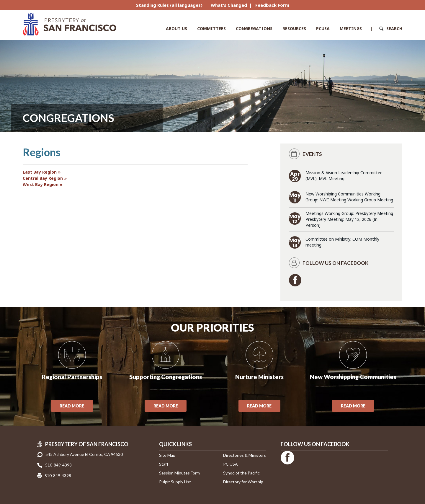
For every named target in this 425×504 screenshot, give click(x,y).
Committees (211, 28)
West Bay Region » (42, 184)
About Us (176, 28)
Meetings (351, 28)
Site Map (167, 455)
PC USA (231, 464)
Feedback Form (272, 5)
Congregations (254, 28)
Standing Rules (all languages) (169, 5)
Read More (72, 406)
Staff (164, 464)
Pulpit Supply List (175, 482)
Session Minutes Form (179, 473)
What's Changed (229, 5)
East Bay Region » (42, 172)
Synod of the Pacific (241, 473)
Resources (294, 28)
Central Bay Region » (45, 178)
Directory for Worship (243, 482)
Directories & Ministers (245, 455)
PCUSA (323, 28)
